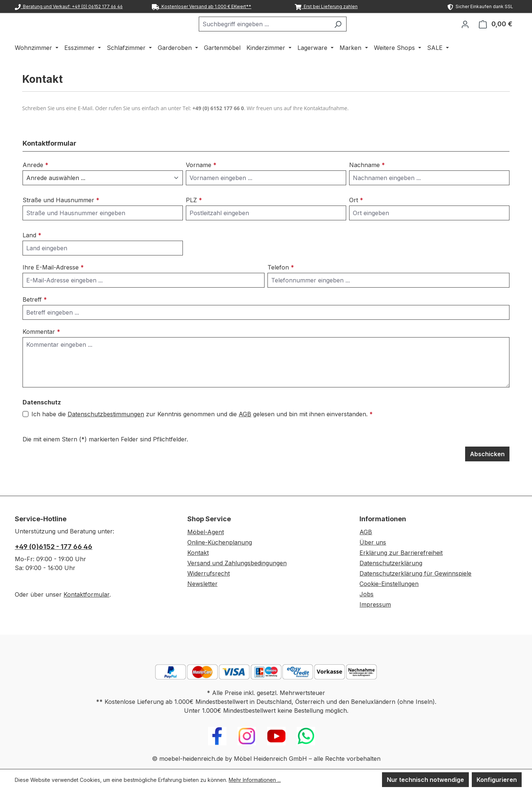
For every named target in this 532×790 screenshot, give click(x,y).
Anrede (35, 184)
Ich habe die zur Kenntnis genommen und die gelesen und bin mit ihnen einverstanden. (202, 433)
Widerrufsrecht (209, 573)
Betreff (35, 319)
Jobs (366, 594)
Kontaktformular (86, 594)
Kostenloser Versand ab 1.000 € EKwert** (202, 6)
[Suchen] (356, 34)
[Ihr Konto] (465, 34)
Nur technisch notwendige (425, 780)
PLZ (194, 219)
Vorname (201, 184)
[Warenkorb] (496, 34)
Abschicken (487, 473)
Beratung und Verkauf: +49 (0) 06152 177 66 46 (69, 6)
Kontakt (198, 553)
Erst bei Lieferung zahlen (326, 6)
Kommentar (41, 351)
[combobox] (283, 34)
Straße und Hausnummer (61, 219)
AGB (245, 433)
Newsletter (202, 584)
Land (32, 254)
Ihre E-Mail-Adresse (53, 286)
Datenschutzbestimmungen (106, 433)
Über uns (373, 542)
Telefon (281, 286)
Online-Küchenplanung (220, 542)
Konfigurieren (497, 780)
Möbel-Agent (206, 532)
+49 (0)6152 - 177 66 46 (54, 547)
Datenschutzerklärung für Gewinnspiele (415, 573)
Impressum (375, 604)
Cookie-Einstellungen (389, 584)
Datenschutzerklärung (391, 563)
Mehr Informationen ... (255, 780)
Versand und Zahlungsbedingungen (237, 563)
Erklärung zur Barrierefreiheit (401, 553)
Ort (356, 219)
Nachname (367, 184)
